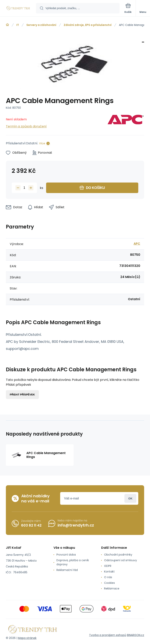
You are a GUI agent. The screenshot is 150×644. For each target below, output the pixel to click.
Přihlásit (130, 498)
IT (18, 25)
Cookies (109, 583)
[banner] (18, 8)
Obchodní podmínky (118, 555)
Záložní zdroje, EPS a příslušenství (88, 25)
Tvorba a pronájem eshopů (108, 635)
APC (137, 244)
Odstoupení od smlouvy (121, 560)
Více (42, 143)
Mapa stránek (27, 638)
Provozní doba (66, 555)
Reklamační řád (67, 570)
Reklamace (112, 588)
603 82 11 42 (31, 525)
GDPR (108, 566)
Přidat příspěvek (22, 395)
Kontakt (109, 572)
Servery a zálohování (41, 25)
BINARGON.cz (136, 635)
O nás (108, 577)
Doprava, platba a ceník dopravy (73, 562)
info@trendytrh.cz (76, 525)
